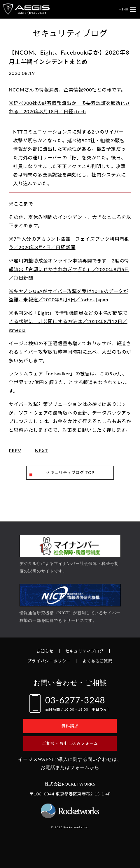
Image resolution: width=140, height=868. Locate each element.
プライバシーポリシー (49, 661)
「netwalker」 (59, 373)
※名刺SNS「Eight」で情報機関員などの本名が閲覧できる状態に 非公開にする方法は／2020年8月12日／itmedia (68, 321)
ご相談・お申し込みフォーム (70, 743)
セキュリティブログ (85, 651)
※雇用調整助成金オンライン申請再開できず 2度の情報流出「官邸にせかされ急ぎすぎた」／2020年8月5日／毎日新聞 (69, 269)
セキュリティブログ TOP (70, 472)
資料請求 (70, 726)
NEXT (42, 451)
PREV (15, 451)
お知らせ (45, 651)
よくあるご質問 (97, 661)
